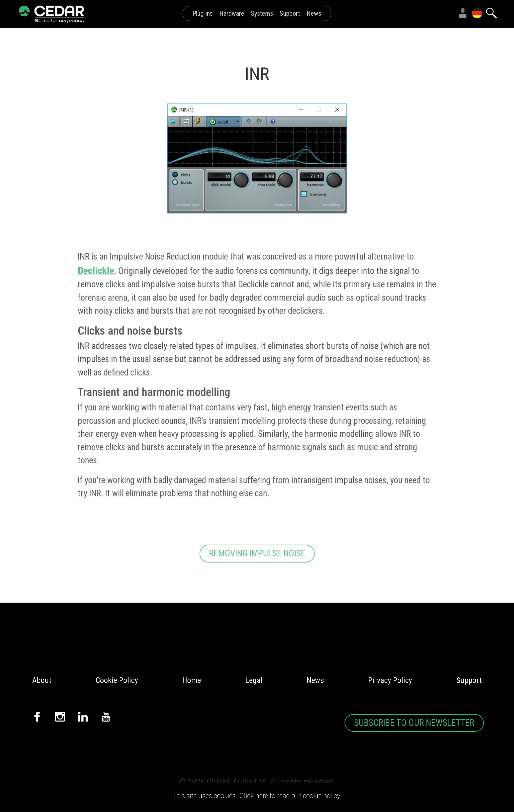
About (42, 680)
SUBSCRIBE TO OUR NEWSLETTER (414, 723)
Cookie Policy (117, 680)
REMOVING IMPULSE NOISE (257, 558)
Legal (254, 680)
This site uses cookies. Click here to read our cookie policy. (257, 796)
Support (290, 13)
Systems (262, 13)
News (314, 13)
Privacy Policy (390, 680)
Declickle (97, 275)
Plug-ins (203, 13)
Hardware (232, 13)
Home (192, 680)
